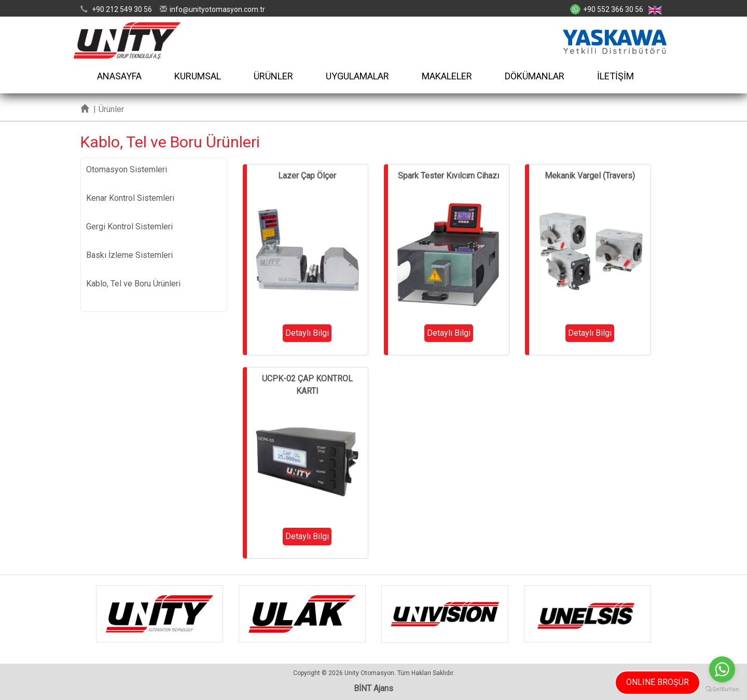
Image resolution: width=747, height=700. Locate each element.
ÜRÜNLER (273, 76)
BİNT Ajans (374, 688)
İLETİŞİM (615, 76)
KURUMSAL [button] (198, 76)
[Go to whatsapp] (722, 669)
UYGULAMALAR (357, 76)
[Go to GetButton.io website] (722, 689)
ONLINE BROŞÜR (658, 682)
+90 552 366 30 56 (613, 9)
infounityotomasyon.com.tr (217, 9)
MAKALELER (447, 76)
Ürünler (111, 109)
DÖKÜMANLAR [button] (535, 76)
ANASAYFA (119, 76)
